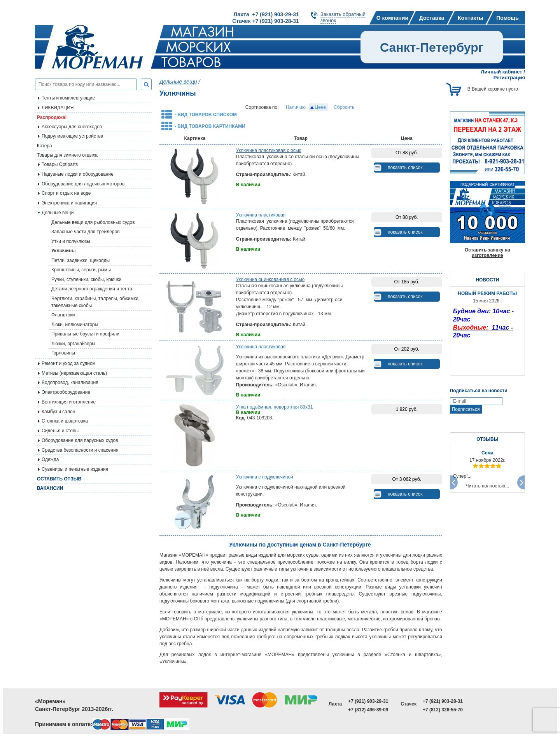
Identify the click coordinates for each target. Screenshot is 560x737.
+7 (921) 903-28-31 (443, 701)
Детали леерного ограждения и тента (92, 289)
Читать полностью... (488, 486)
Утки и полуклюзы (71, 241)
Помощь (507, 18)
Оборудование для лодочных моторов (83, 184)
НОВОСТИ (487, 280)
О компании (392, 18)
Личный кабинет (501, 72)
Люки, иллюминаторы (75, 325)
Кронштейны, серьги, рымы (81, 270)
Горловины (63, 353)
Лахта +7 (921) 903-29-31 (266, 14)
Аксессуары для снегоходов (72, 127)
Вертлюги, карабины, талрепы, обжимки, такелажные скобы (95, 302)
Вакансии (50, 488)
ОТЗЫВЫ (487, 439)
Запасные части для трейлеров (86, 232)
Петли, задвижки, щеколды (80, 260)
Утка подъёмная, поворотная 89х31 (275, 407)
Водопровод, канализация (70, 382)
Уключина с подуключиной (265, 477)
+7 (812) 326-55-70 (443, 710)
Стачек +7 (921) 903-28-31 (265, 21)
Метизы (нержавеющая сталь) (74, 373)
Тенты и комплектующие (68, 98)
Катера (45, 146)
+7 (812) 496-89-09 (368, 710)
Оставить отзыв (59, 479)
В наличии (248, 185)
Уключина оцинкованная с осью (270, 279)
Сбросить (344, 107)
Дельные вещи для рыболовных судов (93, 222)
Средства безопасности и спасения (80, 450)
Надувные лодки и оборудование (78, 174)
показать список (405, 168)
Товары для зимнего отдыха (67, 155)
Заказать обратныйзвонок (343, 17)
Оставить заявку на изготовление (487, 253)
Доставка (432, 18)
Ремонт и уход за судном (69, 363)
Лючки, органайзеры (73, 344)
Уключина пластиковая (261, 215)
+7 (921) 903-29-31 (368, 701)
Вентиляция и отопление (69, 402)
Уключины (63, 251)
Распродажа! (52, 117)
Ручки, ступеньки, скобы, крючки (86, 279)
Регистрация (509, 78)
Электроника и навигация (69, 203)
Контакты (471, 18)
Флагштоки (63, 315)
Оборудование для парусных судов (80, 440)
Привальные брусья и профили (85, 334)
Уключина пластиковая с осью (269, 150)
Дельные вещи (178, 82)
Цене (320, 107)
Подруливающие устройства (72, 136)
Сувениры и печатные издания (75, 469)
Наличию (296, 107)
